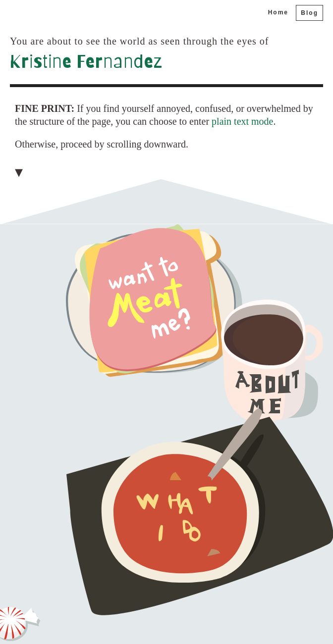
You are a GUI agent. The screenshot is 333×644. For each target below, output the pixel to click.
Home (278, 12)
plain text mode (242, 121)
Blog (309, 13)
